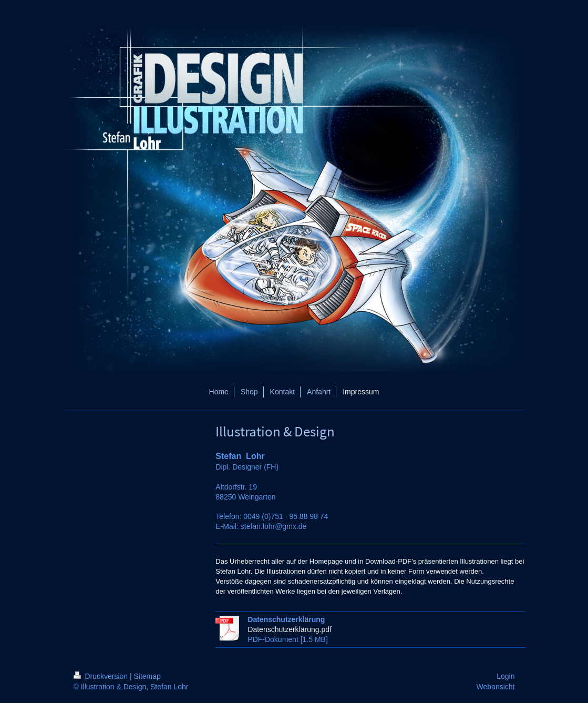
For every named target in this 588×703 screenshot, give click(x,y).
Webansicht (496, 687)
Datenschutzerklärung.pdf (290, 629)
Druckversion (102, 676)
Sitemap (147, 676)
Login (506, 676)
